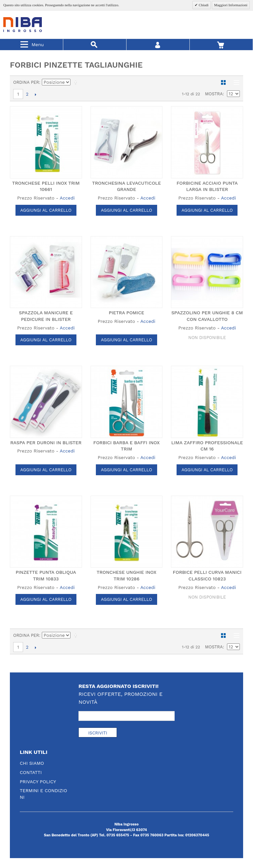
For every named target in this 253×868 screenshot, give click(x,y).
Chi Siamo (32, 763)
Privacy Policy (38, 782)
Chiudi (203, 5)
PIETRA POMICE (126, 313)
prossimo (35, 94)
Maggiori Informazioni (231, 5)
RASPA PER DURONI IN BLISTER (46, 443)
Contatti (31, 772)
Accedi (67, 198)
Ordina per (26, 82)
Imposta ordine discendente (77, 82)
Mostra (214, 94)
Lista (235, 82)
